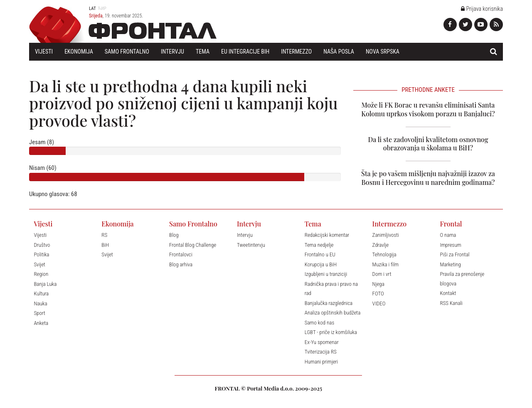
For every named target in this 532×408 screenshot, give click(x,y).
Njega (378, 284)
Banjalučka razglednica (329, 303)
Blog (174, 235)
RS (104, 235)
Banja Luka (45, 284)
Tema (203, 52)
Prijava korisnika (482, 9)
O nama (448, 235)
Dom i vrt (382, 274)
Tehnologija (384, 254)
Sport (39, 313)
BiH (105, 245)
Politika (41, 254)
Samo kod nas (320, 323)
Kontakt (448, 293)
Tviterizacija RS (321, 352)
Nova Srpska (383, 52)
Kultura (41, 294)
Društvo (42, 245)
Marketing (450, 264)
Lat (92, 9)
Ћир (102, 9)
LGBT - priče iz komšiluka (331, 332)
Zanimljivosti (386, 235)
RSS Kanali (451, 303)
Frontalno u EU (320, 254)
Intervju (172, 52)
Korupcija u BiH (321, 264)
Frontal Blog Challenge (193, 245)
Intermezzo (296, 52)
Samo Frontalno (127, 52)
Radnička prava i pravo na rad (331, 289)
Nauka (40, 304)
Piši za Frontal (454, 254)
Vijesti (44, 52)
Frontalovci (181, 254)
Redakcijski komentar (327, 235)
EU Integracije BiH (245, 52)
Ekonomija (79, 52)
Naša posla (339, 52)
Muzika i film (385, 264)
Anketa (41, 323)
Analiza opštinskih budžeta (333, 313)
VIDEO (379, 304)
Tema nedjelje (319, 245)
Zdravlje (381, 245)
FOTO (378, 294)
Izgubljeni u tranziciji (326, 274)
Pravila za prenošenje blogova (462, 279)
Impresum (450, 245)
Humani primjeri (321, 362)
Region (41, 274)
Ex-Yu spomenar (322, 342)
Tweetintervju (251, 245)
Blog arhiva (181, 264)
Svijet (39, 264)
